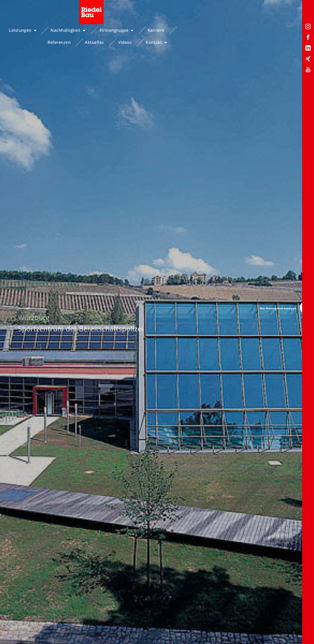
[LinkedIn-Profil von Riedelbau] (308, 49)
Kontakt (287, 30)
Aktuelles (225, 30)
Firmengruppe (116, 30)
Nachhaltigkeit (67, 30)
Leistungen (22, 30)
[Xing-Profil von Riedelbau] (308, 60)
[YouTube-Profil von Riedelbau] (308, 70)
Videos (255, 30)
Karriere (156, 30)
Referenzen (190, 30)
